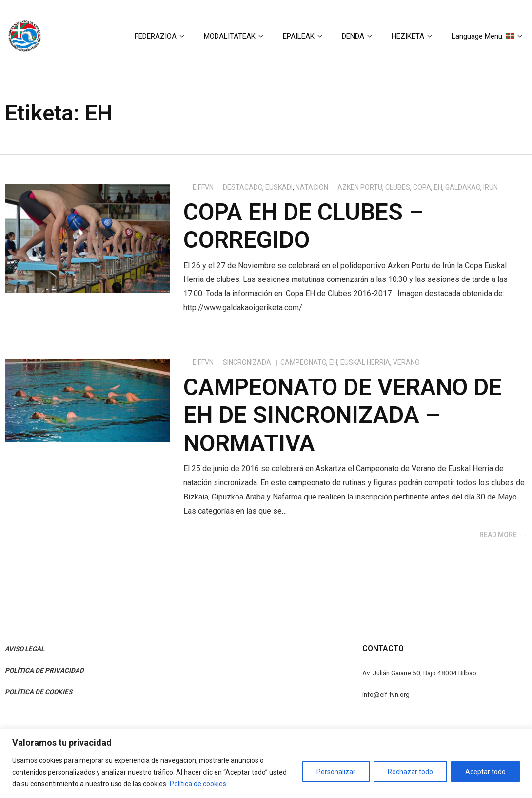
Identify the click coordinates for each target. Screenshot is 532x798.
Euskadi (279, 187)
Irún (491, 187)
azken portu (360, 187)
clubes (398, 187)
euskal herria (365, 362)
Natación (312, 187)
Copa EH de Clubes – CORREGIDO (304, 226)
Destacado (243, 187)
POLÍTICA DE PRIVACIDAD (44, 670)
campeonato (303, 362)
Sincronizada (247, 362)
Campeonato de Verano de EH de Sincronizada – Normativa (343, 415)
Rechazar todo (410, 772)
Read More (498, 535)
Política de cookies (198, 784)
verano (406, 362)
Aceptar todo (485, 772)
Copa (422, 187)
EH (438, 187)
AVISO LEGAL (25, 649)
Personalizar (336, 772)
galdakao (463, 187)
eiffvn (203, 187)
